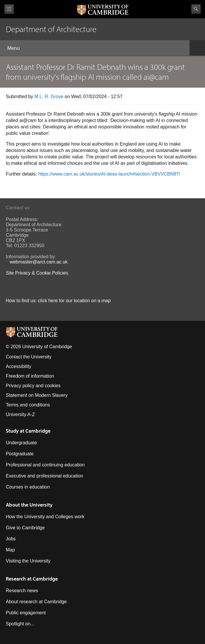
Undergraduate (21, 443)
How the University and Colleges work (45, 517)
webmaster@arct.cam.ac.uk (39, 262)
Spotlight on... (20, 624)
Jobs (11, 539)
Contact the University (29, 357)
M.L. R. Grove (49, 97)
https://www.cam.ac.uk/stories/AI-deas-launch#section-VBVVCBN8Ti (109, 174)
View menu (9, 9)
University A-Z (20, 414)
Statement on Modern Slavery (37, 395)
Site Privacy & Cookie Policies (37, 273)
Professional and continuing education (45, 465)
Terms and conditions (28, 405)
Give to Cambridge (25, 528)
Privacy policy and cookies (33, 386)
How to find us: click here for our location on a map (58, 301)
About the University (29, 505)
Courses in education (28, 487)
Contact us (18, 207)
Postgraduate (20, 454)
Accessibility (19, 366)
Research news (22, 591)
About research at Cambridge (36, 602)
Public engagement (26, 613)
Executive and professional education (44, 476)
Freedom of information (30, 376)
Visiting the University (28, 561)
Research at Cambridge (32, 579)
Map (10, 550)
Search (196, 9)
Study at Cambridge (28, 431)
